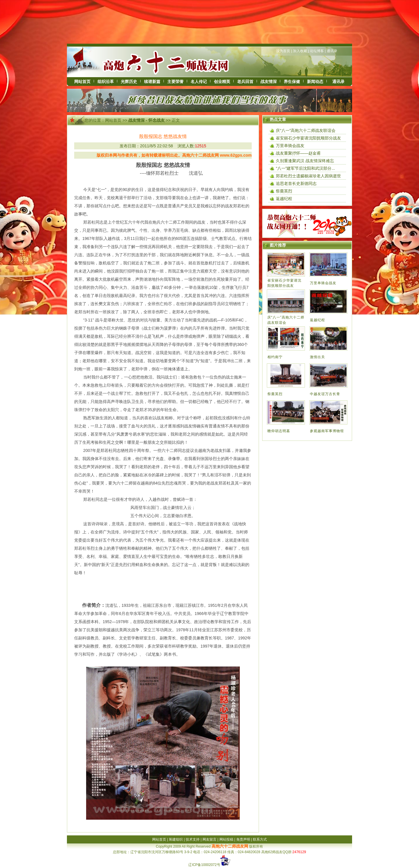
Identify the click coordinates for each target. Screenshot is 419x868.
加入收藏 (300, 51)
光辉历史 (129, 82)
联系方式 (260, 839)
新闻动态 (315, 82)
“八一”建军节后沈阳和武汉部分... (305, 168)
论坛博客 (317, 51)
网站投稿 (226, 839)
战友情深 (269, 82)
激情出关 (317, 357)
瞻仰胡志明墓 (279, 431)
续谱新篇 (152, 82)
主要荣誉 (175, 82)
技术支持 (193, 839)
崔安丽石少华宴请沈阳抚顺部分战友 (308, 138)
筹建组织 (176, 839)
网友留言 (210, 839)
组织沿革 (106, 82)
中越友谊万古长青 (325, 394)
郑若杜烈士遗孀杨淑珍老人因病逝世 (308, 176)
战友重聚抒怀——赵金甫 (298, 153)
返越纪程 (284, 199)
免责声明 (243, 839)
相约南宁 (275, 357)
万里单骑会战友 (290, 146)
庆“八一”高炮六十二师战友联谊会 (306, 130)
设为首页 (283, 51)
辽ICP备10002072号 (204, 865)
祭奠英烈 (284, 191)
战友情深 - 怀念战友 (146, 120)
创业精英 (222, 82)
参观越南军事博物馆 (327, 431)
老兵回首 (245, 82)
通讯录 (332, 51)
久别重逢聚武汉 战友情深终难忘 (305, 161)
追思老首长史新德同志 (296, 183)
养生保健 (292, 82)
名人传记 (199, 82)
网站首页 (82, 82)
